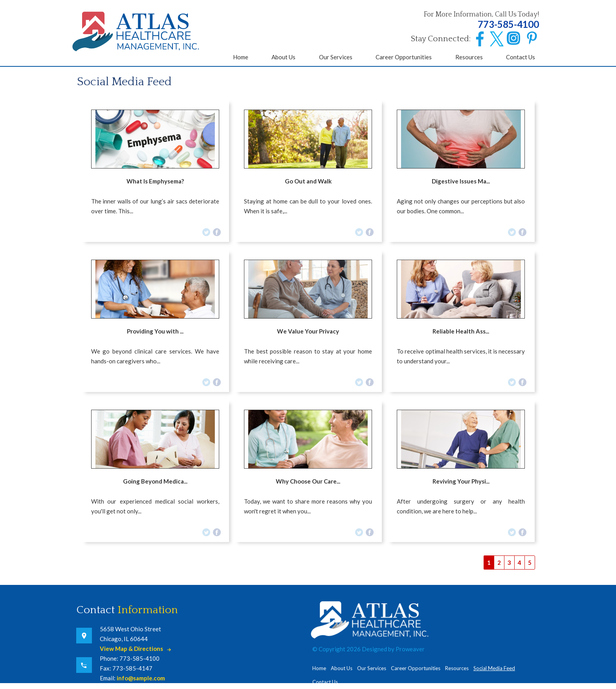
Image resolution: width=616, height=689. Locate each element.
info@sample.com (141, 678)
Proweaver (410, 649)
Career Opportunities (404, 57)
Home (241, 57)
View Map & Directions (131, 649)
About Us (283, 57)
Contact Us (521, 57)
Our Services (336, 57)
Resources (469, 57)
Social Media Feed (494, 668)
